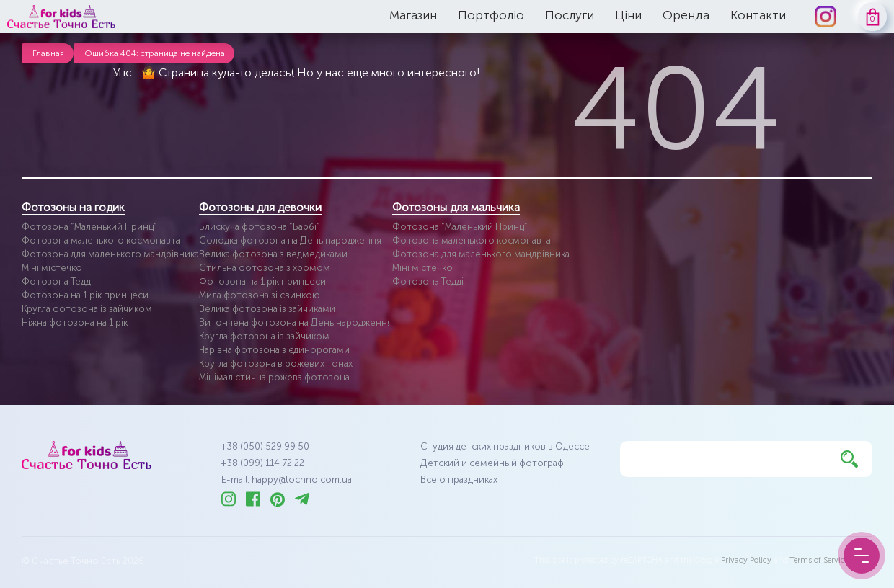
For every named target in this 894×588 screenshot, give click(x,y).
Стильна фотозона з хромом (265, 268)
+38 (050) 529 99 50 (265, 446)
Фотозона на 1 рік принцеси (85, 295)
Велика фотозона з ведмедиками (273, 254)
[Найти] (849, 459)
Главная (48, 53)
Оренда (686, 15)
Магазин (413, 15)
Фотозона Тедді (57, 281)
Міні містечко (52, 268)
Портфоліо (491, 15)
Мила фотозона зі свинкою (260, 295)
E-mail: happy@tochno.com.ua (287, 480)
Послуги (570, 15)
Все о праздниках (459, 480)
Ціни (628, 15)
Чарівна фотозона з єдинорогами (274, 350)
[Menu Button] (862, 556)
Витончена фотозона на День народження (296, 322)
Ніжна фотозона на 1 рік (75, 322)
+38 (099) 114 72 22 (263, 463)
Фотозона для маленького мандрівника (110, 254)
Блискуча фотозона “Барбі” (260, 227)
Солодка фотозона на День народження (290, 240)
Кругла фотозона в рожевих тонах (276, 364)
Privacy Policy (746, 560)
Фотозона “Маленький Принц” (89, 227)
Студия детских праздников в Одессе (505, 446)
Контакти (758, 15)
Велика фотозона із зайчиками (267, 309)
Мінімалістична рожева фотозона (274, 377)
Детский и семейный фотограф (492, 463)
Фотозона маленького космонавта (101, 240)
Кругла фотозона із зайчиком (87, 309)
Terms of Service (819, 560)
